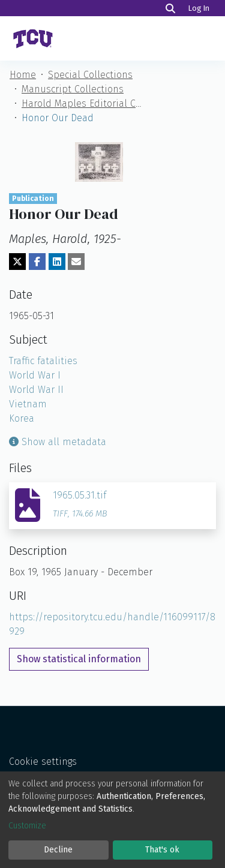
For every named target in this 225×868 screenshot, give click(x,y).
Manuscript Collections (73, 89)
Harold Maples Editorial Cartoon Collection (82, 103)
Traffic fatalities (43, 361)
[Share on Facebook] (37, 262)
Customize (27, 826)
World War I (35, 375)
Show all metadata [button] (58, 442)
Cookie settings (43, 762)
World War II (36, 390)
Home (23, 75)
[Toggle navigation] (200, 38)
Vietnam (28, 404)
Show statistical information (79, 659)
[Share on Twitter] (17, 262)
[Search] (170, 8)
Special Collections (90, 75)
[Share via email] (76, 262)
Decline (58, 850)
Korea (22, 418)
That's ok (162, 850)
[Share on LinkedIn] (57, 262)
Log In (200, 8)
